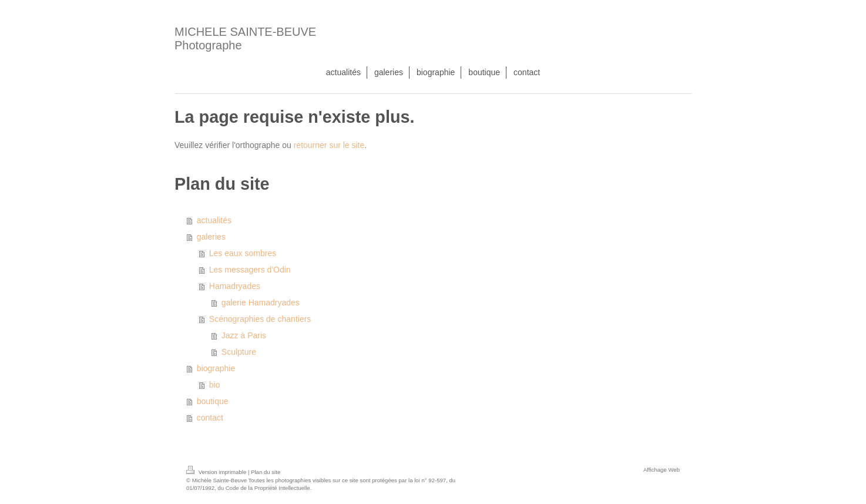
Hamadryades (235, 286)
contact (210, 418)
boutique (213, 401)
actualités (214, 220)
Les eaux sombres (243, 253)
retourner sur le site (329, 145)
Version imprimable (217, 472)
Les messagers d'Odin (250, 270)
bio (215, 385)
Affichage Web (662, 470)
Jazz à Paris (244, 335)
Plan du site (266, 472)
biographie (216, 368)
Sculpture (239, 352)
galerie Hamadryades (261, 303)
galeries (211, 237)
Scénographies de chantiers (260, 319)
